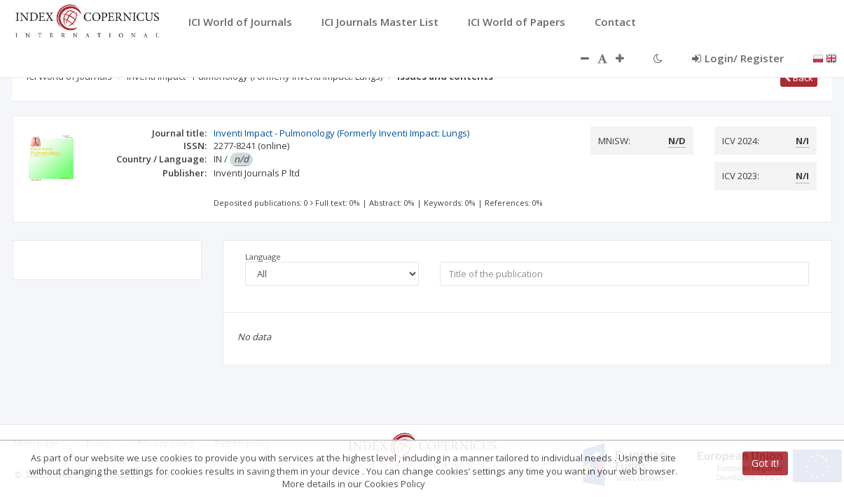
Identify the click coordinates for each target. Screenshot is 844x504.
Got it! (765, 464)
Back (799, 78)
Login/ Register (738, 58)
